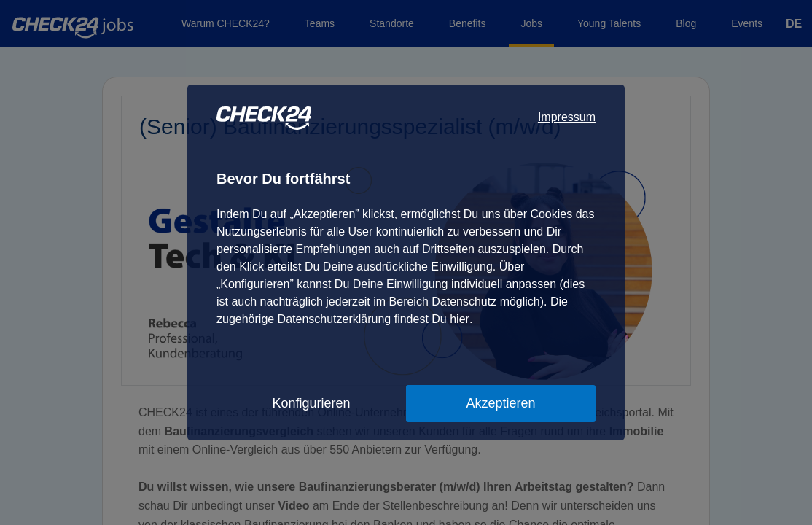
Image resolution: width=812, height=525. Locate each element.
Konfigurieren (311, 403)
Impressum (567, 117)
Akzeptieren (500, 403)
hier (460, 319)
